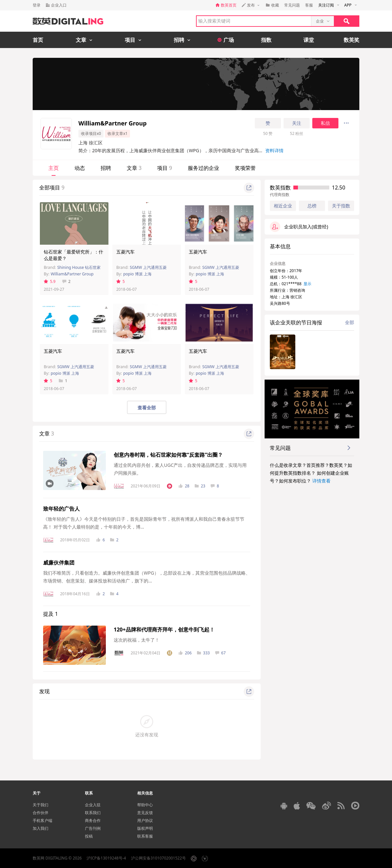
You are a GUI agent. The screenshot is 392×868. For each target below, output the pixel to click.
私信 (325, 123)
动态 (80, 168)
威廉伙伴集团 (59, 563)
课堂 (309, 40)
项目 (164, 168)
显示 (307, 284)
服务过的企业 (204, 168)
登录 (37, 5)
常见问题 (292, 5)
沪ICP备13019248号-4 (106, 858)
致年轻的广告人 (61, 509)
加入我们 (41, 828)
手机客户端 (42, 820)
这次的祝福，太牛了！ (137, 640)
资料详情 (274, 150)
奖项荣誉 (245, 168)
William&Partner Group (72, 274)
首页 (38, 40)
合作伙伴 (41, 813)
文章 (134, 168)
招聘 (106, 168)
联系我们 (93, 813)
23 (200, 486)
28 (184, 486)
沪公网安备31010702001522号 (158, 858)
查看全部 (147, 408)
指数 (266, 40)
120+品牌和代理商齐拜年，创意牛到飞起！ (164, 630)
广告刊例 (93, 828)
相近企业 (283, 206)
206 (185, 653)
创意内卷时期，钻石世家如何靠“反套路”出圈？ (168, 455)
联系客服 (145, 836)
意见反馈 (145, 813)
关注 (297, 123)
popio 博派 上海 (137, 274)
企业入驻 (93, 805)
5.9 (50, 281)
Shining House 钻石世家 (79, 267)
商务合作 (93, 820)
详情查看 (321, 481)
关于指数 (341, 206)
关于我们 (41, 805)
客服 (309, 5)
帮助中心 (145, 805)
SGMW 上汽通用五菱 (148, 267)
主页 (54, 168)
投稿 (89, 836)
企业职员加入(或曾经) (299, 227)
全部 (350, 322)
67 (220, 653)
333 (204, 653)
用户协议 (145, 820)
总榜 (312, 206)
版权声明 (145, 828)
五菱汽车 (125, 252)
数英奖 (351, 40)
